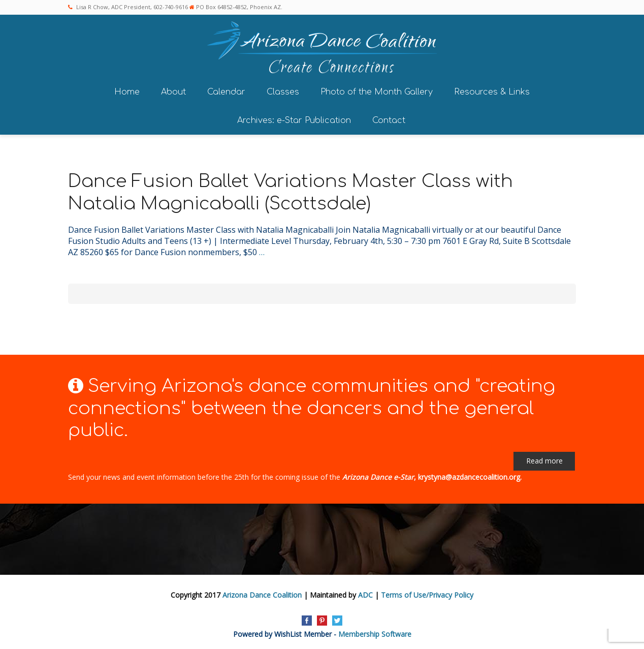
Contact (389, 119)
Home (127, 90)
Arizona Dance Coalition (262, 593)
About (173, 90)
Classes (283, 90)
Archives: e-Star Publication (294, 119)
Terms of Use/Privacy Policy (427, 593)
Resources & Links (492, 90)
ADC (365, 593)
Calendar (226, 90)
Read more (544, 459)
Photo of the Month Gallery (377, 90)
